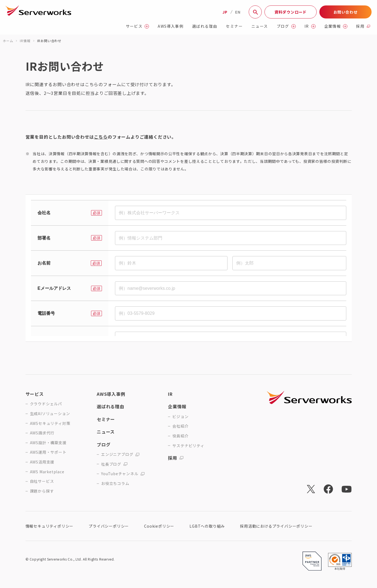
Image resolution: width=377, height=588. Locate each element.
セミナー (234, 26)
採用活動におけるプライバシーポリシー (276, 526)
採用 (363, 26)
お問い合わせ (346, 12)
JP (225, 12)
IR (310, 26)
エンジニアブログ (120, 454)
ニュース (260, 26)
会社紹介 (180, 426)
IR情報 (25, 41)
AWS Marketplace (47, 472)
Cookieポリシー (159, 526)
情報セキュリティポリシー (50, 526)
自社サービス (42, 481)
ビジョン (180, 417)
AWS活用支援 (42, 462)
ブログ (286, 26)
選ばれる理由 (205, 26)
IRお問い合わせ (49, 41)
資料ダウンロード (291, 12)
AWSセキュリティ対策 (50, 423)
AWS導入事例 (171, 26)
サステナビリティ (188, 446)
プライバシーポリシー (109, 526)
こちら (101, 137)
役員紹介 (180, 436)
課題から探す (42, 491)
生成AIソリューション (50, 414)
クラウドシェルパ (46, 404)
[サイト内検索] (255, 12)
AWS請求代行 (42, 433)
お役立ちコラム (115, 483)
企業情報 (336, 26)
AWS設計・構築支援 (48, 443)
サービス (138, 26)
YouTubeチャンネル (123, 474)
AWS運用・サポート (48, 452)
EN (238, 12)
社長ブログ (114, 464)
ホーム (8, 41)
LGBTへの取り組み (207, 526)
